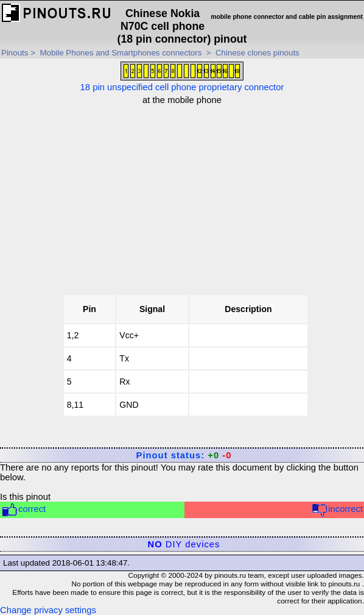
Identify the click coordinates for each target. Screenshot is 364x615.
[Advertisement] (186, 190)
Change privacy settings (48, 610)
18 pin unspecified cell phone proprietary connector (182, 77)
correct (23, 510)
